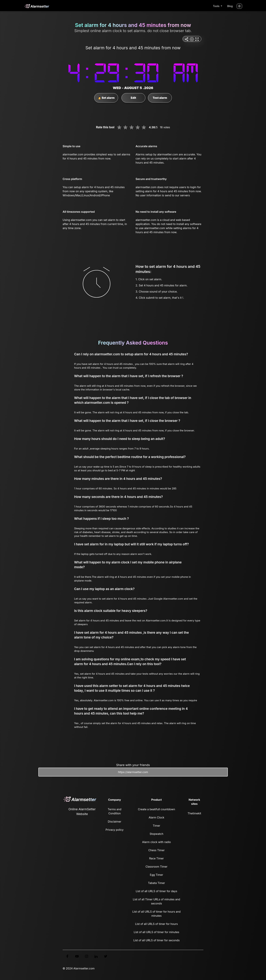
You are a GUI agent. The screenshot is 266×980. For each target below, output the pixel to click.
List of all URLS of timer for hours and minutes (157, 914)
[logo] (37, 6)
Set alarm (106, 98)
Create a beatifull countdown (156, 809)
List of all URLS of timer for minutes (157, 932)
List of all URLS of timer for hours (156, 924)
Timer (156, 826)
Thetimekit (194, 813)
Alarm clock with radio (156, 842)
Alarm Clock (156, 817)
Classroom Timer (156, 867)
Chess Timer (156, 850)
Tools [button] (217, 6)
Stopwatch (156, 834)
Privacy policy (115, 830)
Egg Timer (156, 875)
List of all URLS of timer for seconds (156, 940)
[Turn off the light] (239, 6)
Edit (133, 98)
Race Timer (156, 858)
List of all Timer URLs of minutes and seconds (157, 901)
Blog (230, 6)
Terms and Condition (114, 811)
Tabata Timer (156, 883)
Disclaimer (115, 822)
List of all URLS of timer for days (157, 891)
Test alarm (160, 98)
